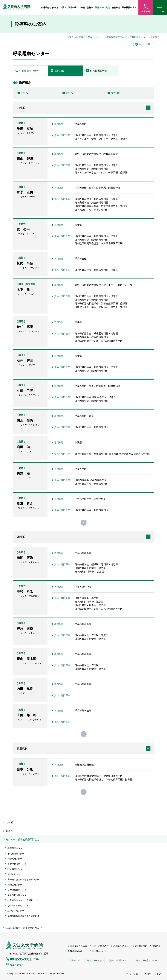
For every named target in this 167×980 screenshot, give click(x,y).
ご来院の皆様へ (86, 8)
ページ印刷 (144, 44)
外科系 (69, 93)
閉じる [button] (84, 523)
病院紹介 (116, 8)
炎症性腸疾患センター (18, 864)
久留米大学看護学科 (117, 960)
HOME (70, 37)
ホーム (38, 8)
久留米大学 (75, 960)
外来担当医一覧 (99, 71)
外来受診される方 (50, 8)
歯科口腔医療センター (18, 895)
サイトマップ (154, 974)
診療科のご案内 (103, 8)
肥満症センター (15, 885)
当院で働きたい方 (98, 951)
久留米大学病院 (24, 945)
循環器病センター (16, 848)
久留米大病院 (17, 8)
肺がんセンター (15, 874)
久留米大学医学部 (93, 960)
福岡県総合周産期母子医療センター (24, 916)
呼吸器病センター (139, 37)
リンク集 (134, 974)
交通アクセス (17, 965)
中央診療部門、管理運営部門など (24, 928)
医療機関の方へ (129, 8)
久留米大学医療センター (145, 960)
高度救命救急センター (18, 890)
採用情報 (146, 11)
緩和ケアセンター (16, 911)
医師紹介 (60, 71)
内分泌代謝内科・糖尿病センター (23, 880)
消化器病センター (16, 854)
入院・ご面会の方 (68, 8)
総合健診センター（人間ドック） (23, 900)
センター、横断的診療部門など (111, 37)
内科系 (24, 93)
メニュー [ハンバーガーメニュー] (160, 9)
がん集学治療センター (18, 905)
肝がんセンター (15, 859)
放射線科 (116, 93)
